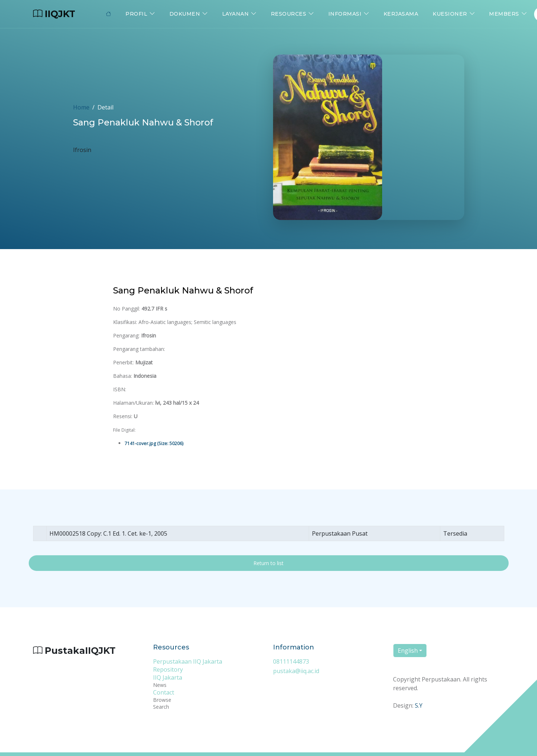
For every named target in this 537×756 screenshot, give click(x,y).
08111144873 (291, 661)
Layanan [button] (236, 14)
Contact (164, 692)
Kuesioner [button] (450, 14)
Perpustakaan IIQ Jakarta (188, 661)
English (408, 651)
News (160, 685)
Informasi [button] (345, 14)
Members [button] (504, 14)
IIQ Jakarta (168, 677)
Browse (162, 700)
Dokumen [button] (185, 14)
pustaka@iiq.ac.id (296, 671)
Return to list (268, 563)
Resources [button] (289, 14)
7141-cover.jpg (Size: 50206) (154, 443)
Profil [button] (136, 14)
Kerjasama (401, 14)
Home (81, 107)
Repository (168, 669)
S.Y (419, 706)
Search (161, 707)
